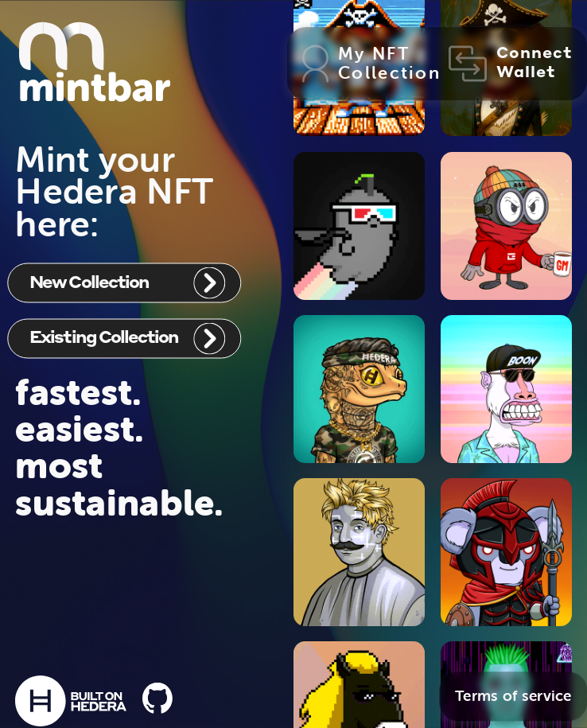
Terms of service (513, 696)
